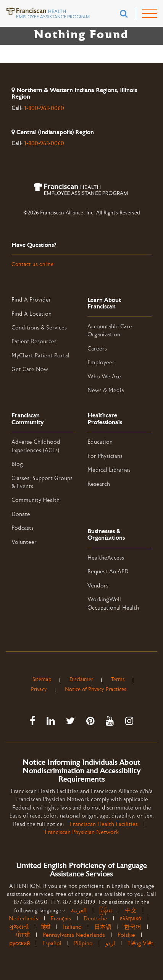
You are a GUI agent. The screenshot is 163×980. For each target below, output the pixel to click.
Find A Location (31, 314)
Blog (17, 464)
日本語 (103, 927)
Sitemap (42, 680)
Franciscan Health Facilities (104, 824)
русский (20, 943)
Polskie (126, 935)
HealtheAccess (106, 558)
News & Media (106, 390)
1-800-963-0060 (44, 108)
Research (99, 484)
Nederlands (23, 919)
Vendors (98, 586)
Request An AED (108, 572)
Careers (97, 349)
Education (100, 442)
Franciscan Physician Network (82, 832)
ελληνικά (131, 919)
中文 (131, 911)
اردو (110, 943)
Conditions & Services (39, 328)
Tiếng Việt (140, 943)
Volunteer (24, 542)
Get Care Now (30, 369)
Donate (21, 514)
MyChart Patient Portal (40, 356)
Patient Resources (34, 342)
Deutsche (95, 919)
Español (52, 943)
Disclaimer (81, 680)
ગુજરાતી (19, 927)
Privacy (39, 690)
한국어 (133, 927)
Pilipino (83, 943)
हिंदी (46, 927)
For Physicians (105, 456)
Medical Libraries (109, 470)
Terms (118, 680)
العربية (82, 911)
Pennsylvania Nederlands (74, 935)
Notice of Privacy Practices (96, 690)
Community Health (36, 500)
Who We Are (104, 377)
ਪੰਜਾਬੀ (23, 935)
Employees (101, 363)
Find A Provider (31, 300)
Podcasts (23, 528)
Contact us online (32, 264)
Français (61, 919)
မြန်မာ (106, 911)
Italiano (72, 927)
